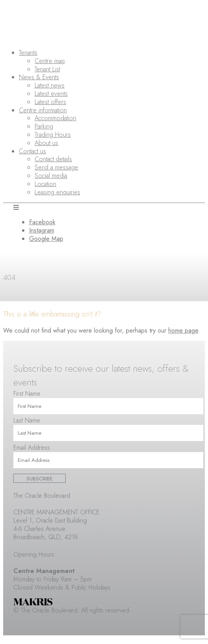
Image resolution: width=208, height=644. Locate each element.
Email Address (32, 448)
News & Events (39, 77)
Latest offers (50, 102)
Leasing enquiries (57, 192)
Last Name (27, 420)
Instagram (42, 230)
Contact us (32, 151)
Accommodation (55, 118)
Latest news (50, 85)
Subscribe (40, 479)
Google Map (46, 239)
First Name (27, 394)
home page (183, 330)
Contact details (53, 159)
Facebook (42, 222)
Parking (44, 126)
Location (45, 184)
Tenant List (47, 69)
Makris (33, 602)
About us (46, 143)
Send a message (56, 167)
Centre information (43, 110)
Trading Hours (53, 135)
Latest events (51, 94)
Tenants (28, 53)
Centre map (50, 61)
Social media (51, 176)
